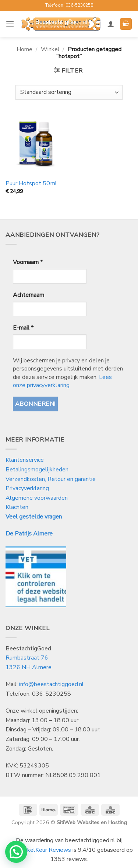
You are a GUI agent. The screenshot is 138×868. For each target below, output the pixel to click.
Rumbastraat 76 (27, 658)
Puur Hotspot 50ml (31, 184)
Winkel (50, 49)
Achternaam (29, 295)
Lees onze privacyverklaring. (62, 381)
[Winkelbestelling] (69, 92)
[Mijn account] (111, 24)
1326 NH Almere (29, 667)
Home (24, 49)
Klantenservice (25, 460)
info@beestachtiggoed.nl (52, 684)
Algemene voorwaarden (37, 498)
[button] (10, 24)
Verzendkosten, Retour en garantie (51, 479)
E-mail (23, 328)
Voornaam (28, 262)
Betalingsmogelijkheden (37, 470)
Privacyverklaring (27, 488)
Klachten (17, 507)
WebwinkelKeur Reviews (38, 850)
